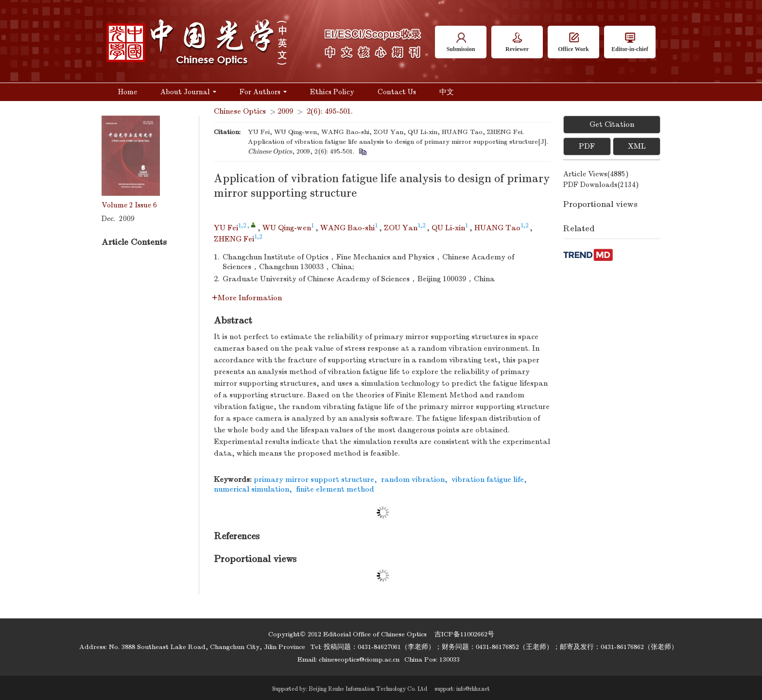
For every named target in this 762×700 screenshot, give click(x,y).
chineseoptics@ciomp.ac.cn (359, 659)
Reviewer (517, 43)
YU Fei (226, 228)
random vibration (413, 479)
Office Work (573, 43)
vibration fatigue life (488, 479)
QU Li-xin (448, 228)
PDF (587, 146)
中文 (447, 92)
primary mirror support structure (314, 479)
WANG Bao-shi (347, 228)
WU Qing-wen (287, 228)
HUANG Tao (497, 228)
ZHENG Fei (234, 239)
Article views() (596, 174)
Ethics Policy (332, 92)
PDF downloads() (601, 185)
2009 (285, 111)
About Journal (188, 92)
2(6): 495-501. (330, 111)
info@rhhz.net (473, 689)
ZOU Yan (401, 228)
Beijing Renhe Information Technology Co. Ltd (368, 689)
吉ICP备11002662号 (464, 634)
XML (637, 146)
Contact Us (397, 92)
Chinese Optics (240, 111)
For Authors (263, 92)
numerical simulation (251, 489)
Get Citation (612, 124)
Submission (461, 43)
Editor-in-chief (630, 43)
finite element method (335, 489)
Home (128, 92)
